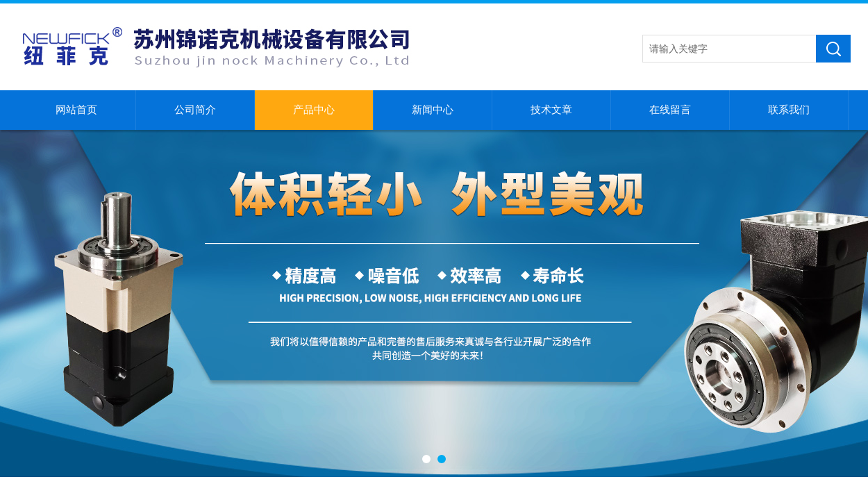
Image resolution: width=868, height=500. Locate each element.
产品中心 (314, 110)
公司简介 (195, 110)
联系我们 (789, 110)
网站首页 (76, 110)
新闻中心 (433, 110)
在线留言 (670, 110)
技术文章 (551, 110)
